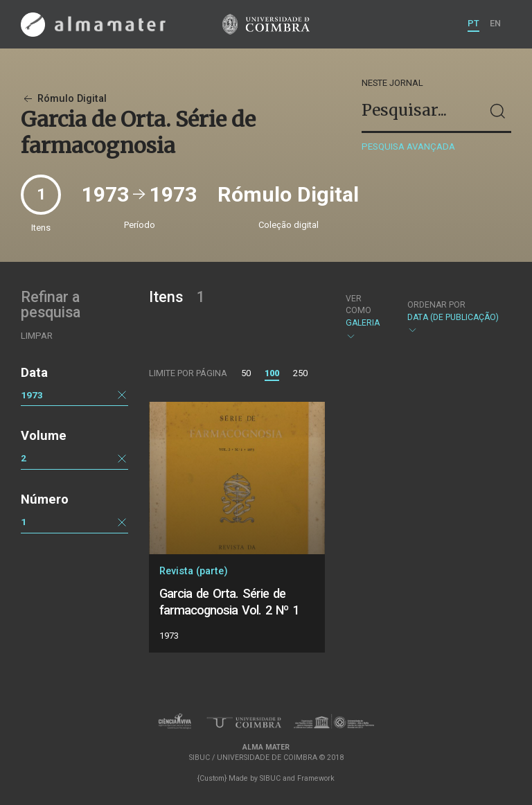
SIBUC (270, 778)
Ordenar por (436, 305)
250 (300, 373)
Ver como (358, 304)
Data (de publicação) (453, 318)
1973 (32, 395)
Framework (316, 778)
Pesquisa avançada (408, 147)
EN (495, 23)
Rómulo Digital (64, 99)
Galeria (365, 317)
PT (473, 23)
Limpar (37, 336)
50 (246, 373)
